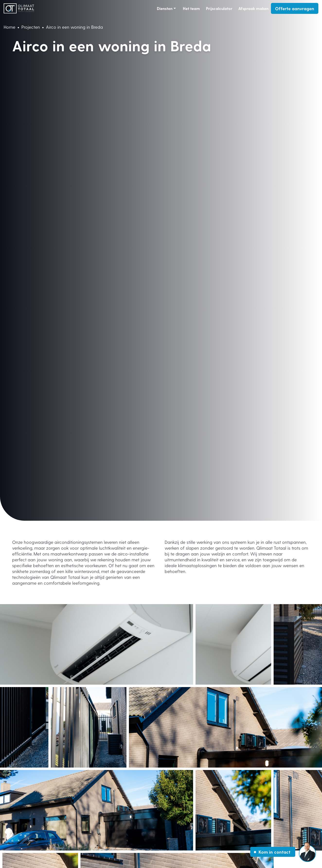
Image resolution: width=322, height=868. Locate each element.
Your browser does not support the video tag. (161, 260)
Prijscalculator (219, 8)
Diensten (165, 8)
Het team (191, 8)
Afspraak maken (253, 8)
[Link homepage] (19, 8)
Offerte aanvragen (295, 8)
